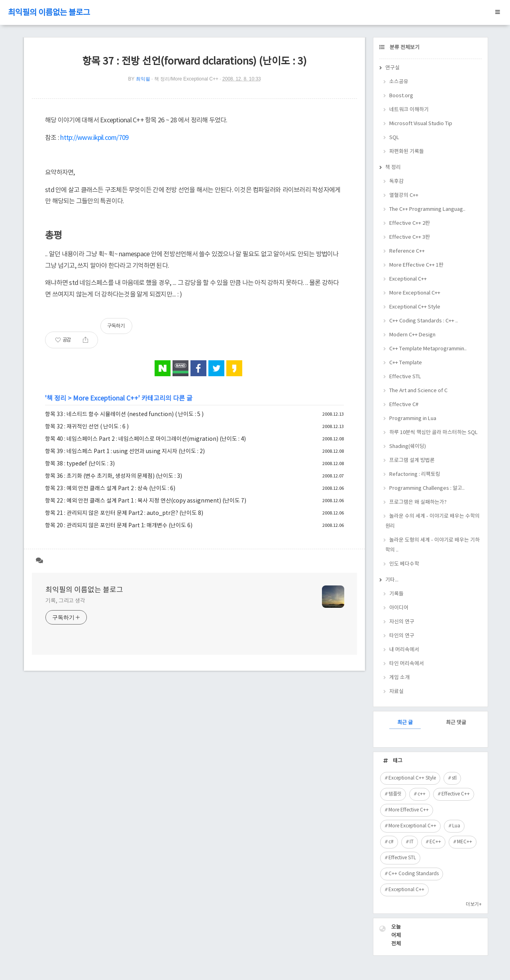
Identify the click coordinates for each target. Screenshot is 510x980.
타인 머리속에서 (407, 664)
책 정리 (56, 399)
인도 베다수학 (404, 564)
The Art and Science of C (418, 391)
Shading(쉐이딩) (408, 447)
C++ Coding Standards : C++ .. (424, 321)
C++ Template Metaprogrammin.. (428, 349)
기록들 (396, 594)
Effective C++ (456, 794)
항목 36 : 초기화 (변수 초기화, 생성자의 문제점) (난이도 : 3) (114, 476)
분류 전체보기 (404, 48)
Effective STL (405, 377)
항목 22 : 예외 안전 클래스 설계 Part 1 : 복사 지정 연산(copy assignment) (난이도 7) (146, 501)
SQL (394, 138)
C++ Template (406, 363)
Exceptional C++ (408, 279)
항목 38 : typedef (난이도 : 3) (80, 464)
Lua (456, 826)
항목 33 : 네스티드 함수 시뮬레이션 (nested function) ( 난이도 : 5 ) (124, 414)
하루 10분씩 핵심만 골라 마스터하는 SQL (433, 433)
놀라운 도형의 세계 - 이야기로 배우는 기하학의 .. (433, 545)
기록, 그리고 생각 (65, 601)
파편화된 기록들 (407, 152)
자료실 (396, 692)
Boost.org (401, 96)
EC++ (435, 842)
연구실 (392, 68)
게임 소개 (399, 678)
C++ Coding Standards (414, 874)
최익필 (143, 79)
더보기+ (474, 904)
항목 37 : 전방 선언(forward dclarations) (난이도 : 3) (194, 62)
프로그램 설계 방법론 (412, 461)
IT (412, 842)
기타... (392, 580)
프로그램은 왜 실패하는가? (418, 502)
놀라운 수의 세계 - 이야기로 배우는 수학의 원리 (433, 521)
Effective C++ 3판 (410, 237)
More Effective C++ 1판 (416, 265)
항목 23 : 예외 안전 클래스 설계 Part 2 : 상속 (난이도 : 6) (110, 489)
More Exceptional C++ (106, 399)
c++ (422, 794)
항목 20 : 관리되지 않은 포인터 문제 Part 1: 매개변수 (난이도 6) (119, 526)
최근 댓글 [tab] (456, 723)
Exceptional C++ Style (415, 307)
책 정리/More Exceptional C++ (186, 79)
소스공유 (399, 82)
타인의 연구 (402, 636)
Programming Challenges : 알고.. (427, 488)
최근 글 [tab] (405, 723)
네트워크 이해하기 (409, 110)
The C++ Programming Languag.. (427, 209)
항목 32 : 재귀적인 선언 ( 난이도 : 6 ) (87, 427)
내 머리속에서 (404, 650)
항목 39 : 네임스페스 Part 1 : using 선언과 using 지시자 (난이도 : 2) (125, 452)
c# (391, 842)
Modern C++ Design (412, 335)
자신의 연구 (402, 622)
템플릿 (395, 794)
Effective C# (404, 405)
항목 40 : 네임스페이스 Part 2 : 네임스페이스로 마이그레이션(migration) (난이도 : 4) (145, 439)
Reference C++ (407, 251)
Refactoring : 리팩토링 (415, 474)
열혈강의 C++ (404, 195)
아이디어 (399, 608)
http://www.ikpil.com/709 (94, 138)
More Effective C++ (409, 810)
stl (454, 778)
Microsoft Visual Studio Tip (421, 124)
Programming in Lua (413, 419)
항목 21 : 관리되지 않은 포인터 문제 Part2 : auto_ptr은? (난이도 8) (124, 513)
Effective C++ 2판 (410, 223)
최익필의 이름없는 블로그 (49, 13)
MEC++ (465, 842)
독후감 (396, 182)
